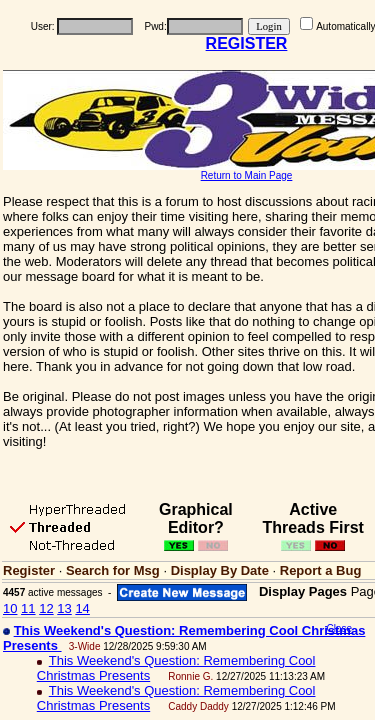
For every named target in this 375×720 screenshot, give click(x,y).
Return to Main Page (247, 175)
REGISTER (247, 43)
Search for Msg (113, 570)
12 (46, 608)
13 (64, 608)
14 (82, 608)
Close (339, 628)
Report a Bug (321, 570)
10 (10, 608)
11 (28, 608)
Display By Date (220, 570)
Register (29, 570)
